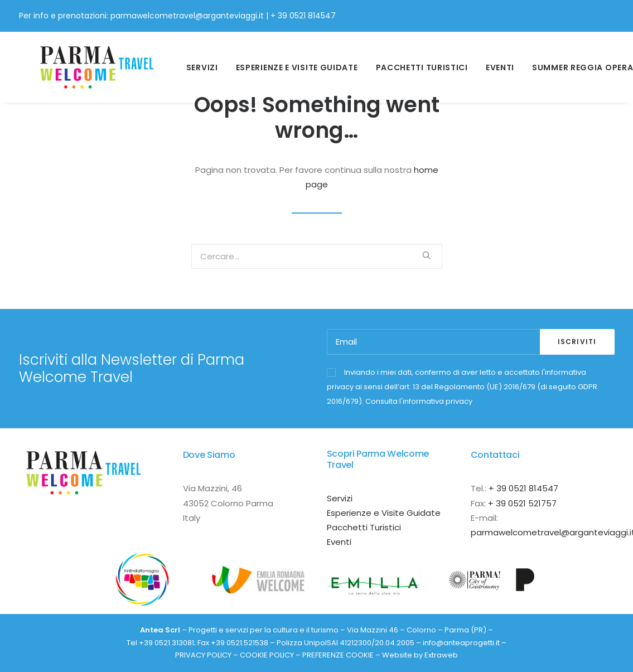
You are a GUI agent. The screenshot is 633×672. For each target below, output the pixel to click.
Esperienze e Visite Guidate (384, 513)
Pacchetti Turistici (415, 62)
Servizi (196, 62)
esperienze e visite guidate (290, 62)
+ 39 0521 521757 (522, 503)
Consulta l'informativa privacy (419, 401)
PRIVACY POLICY (203, 655)
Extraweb (441, 655)
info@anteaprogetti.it (461, 643)
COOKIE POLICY (267, 655)
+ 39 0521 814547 (303, 16)
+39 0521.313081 (166, 643)
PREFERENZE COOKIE (338, 655)
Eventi (494, 62)
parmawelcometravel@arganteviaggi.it (187, 16)
